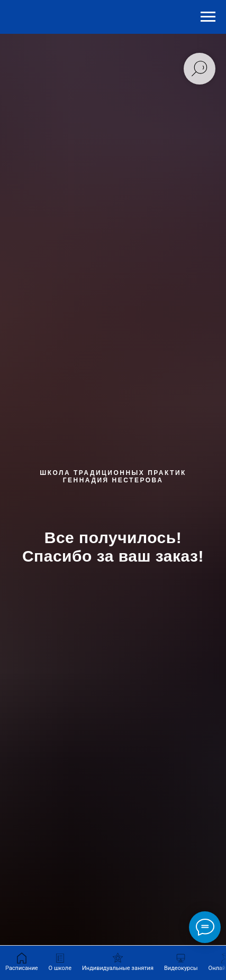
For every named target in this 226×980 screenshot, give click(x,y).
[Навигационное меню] (208, 17)
